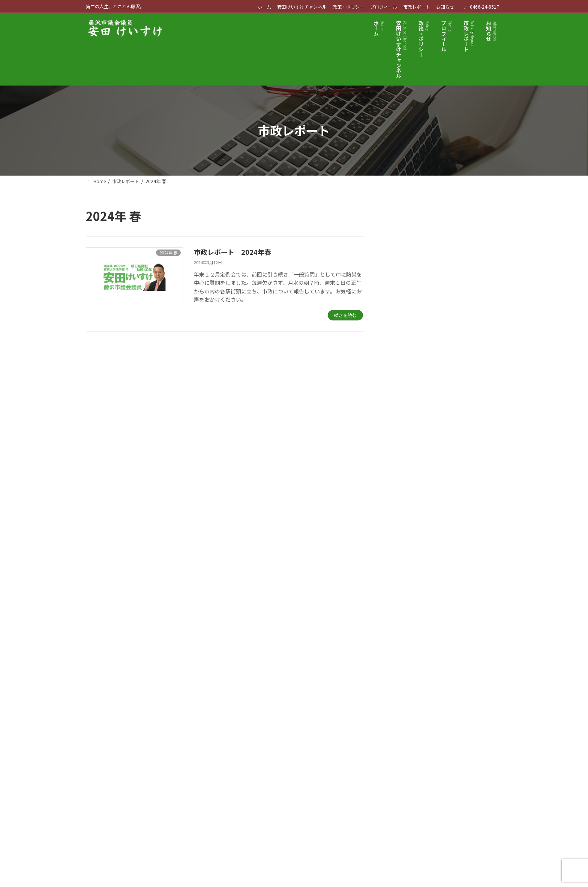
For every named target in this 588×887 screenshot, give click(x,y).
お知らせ (445, 7)
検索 (482, 216)
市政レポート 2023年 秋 (453, 384)
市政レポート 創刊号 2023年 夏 (460, 426)
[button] (425, 671)
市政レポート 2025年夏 (451, 299)
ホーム (264, 7)
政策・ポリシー (348, 7)
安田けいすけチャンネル (302, 7)
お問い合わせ (229, 752)
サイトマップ (180, 752)
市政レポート (417, 7)
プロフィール (384, 7)
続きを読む (345, 315)
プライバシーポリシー (121, 752)
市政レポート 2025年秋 (451, 257)
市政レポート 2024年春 (232, 252)
